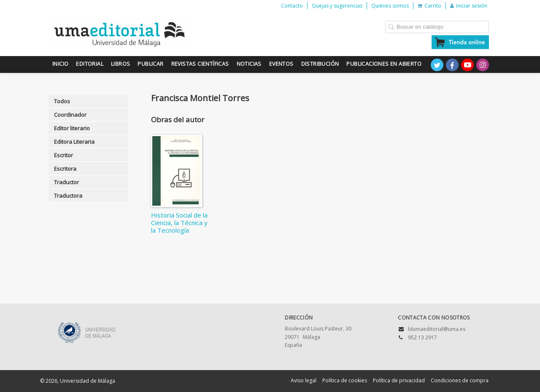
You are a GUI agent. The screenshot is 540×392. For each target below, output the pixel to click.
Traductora (68, 196)
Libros (120, 64)
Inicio (60, 64)
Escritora (65, 169)
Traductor (66, 182)
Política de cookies (345, 380)
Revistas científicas (200, 64)
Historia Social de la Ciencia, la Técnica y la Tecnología (179, 223)
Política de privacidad (399, 380)
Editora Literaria (74, 142)
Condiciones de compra (460, 380)
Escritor (63, 155)
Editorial (90, 64)
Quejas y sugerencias (337, 6)
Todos (62, 101)
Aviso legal (304, 380)
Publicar (150, 64)
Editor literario (72, 128)
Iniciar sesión (469, 6)
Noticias (249, 64)
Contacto (292, 6)
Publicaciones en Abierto (384, 64)
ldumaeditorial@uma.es (437, 329)
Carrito (429, 6)
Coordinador (70, 115)
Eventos (281, 64)
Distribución (320, 64)
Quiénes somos (390, 6)
